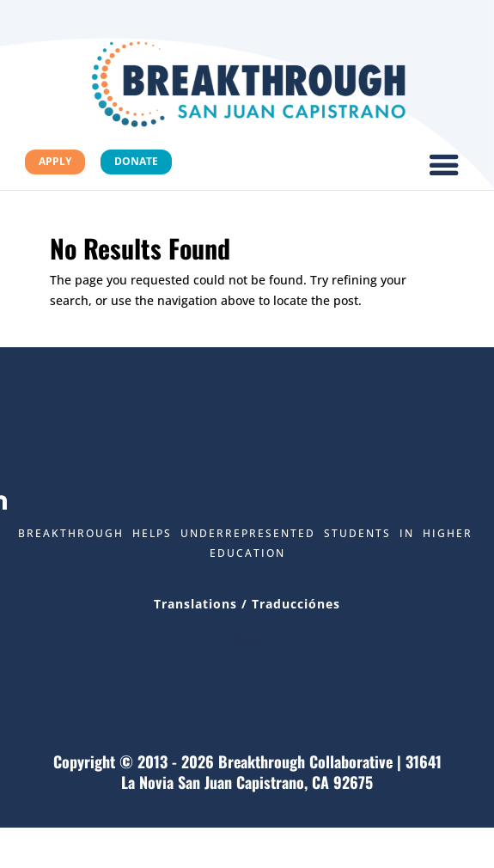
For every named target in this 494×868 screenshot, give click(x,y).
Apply (55, 161)
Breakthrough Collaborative (305, 761)
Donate (136, 161)
